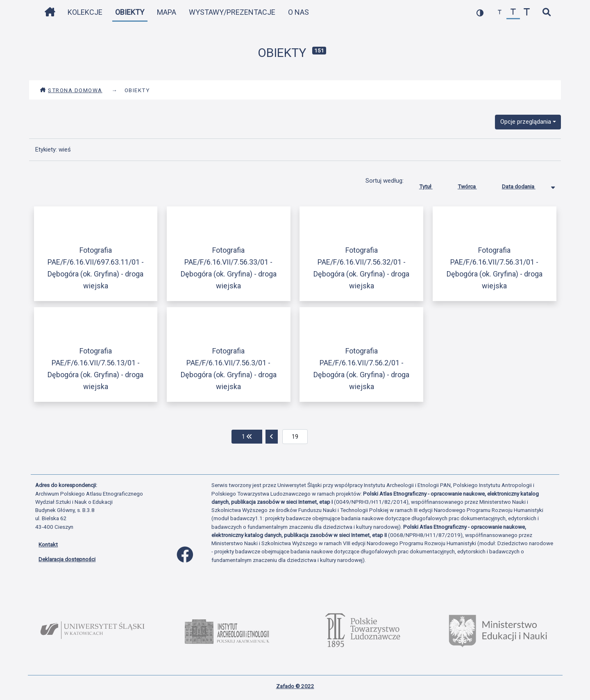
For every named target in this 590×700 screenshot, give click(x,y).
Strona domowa (71, 90)
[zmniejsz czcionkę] (500, 12)
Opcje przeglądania (526, 122)
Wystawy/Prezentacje (232, 12)
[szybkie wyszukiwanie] (546, 12)
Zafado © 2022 (295, 686)
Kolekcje (85, 12)
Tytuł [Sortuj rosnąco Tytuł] (432, 185)
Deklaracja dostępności (67, 559)
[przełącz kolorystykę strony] (480, 12)
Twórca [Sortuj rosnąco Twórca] (473, 185)
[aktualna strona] (295, 437)
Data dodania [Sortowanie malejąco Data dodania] (525, 185)
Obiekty (130, 12)
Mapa (167, 12)
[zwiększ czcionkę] (527, 12)
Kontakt (48, 544)
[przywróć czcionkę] (513, 12)
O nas (298, 12)
